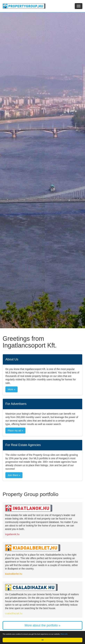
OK (42, 640)
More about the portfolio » (42, 625)
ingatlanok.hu (12, 534)
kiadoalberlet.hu (14, 574)
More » (11, 389)
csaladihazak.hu (14, 613)
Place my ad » (15, 431)
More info (64, 634)
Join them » (14, 475)
